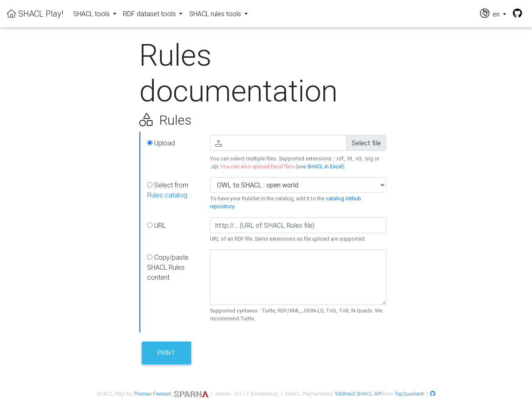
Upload (161, 143)
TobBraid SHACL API (358, 394)
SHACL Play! (35, 14)
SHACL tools (92, 14)
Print (166, 353)
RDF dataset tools (150, 14)
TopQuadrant (409, 394)
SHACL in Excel (325, 166)
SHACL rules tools (216, 14)
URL (156, 225)
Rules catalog (167, 195)
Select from (168, 190)
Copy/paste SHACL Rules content (168, 267)
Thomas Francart (152, 394)
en (491, 14)
